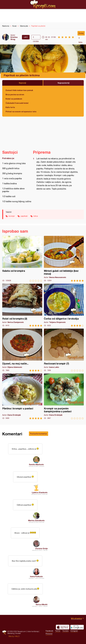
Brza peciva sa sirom (15, 94)
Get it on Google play (77, 627)
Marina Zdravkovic (36, 520)
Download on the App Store (63, 627)
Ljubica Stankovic (40, 492)
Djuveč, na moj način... (22, 350)
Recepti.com (43, 4)
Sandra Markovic (36, 464)
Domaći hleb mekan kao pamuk (19, 90)
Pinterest (49, 634)
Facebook (49, 631)
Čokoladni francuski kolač (17, 103)
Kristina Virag (14, 38)
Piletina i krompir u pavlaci (22, 396)
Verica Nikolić (42, 604)
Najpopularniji (64, 83)
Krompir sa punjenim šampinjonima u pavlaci (64, 396)
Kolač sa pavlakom (14, 99)
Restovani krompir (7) (64, 350)
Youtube (65, 631)
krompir (12, 216)
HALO (17, 636)
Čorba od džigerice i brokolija (64, 305)
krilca (36, 216)
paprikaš (24, 216)
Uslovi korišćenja (33, 631)
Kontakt (18, 633)
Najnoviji (23, 83)
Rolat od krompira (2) (22, 305)
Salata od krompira (22, 259)
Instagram (74, 631)
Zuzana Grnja (41, 548)
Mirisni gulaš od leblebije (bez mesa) (64, 259)
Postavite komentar (39, 434)
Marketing (11, 633)
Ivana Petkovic (36, 576)
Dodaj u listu (81, 34)
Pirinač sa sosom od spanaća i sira (21, 111)
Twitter (58, 631)
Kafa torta (10, 107)
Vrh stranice (76, 618)
